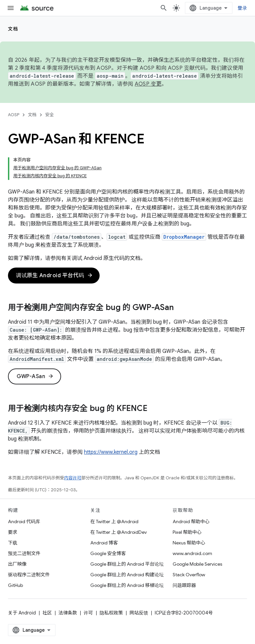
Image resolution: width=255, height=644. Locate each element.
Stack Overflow (189, 575)
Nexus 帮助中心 (189, 543)
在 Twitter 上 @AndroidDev (119, 532)
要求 (13, 532)
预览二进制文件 (24, 553)
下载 (13, 543)
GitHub (15, 585)
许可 (88, 613)
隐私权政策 (111, 613)
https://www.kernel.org (111, 452)
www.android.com (192, 553)
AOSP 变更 (148, 84)
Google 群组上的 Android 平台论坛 (127, 564)
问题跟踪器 (184, 585)
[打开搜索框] (164, 8)
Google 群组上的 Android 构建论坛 (127, 575)
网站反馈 (139, 613)
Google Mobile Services (197, 564)
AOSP (14, 115)
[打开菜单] (11, 8)
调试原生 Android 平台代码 (54, 276)
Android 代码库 (24, 522)
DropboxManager (184, 237)
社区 (47, 613)
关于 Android (22, 613)
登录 (243, 8)
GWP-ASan (35, 376)
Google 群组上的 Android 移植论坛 (127, 585)
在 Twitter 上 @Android (114, 522)
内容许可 (73, 478)
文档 (13, 29)
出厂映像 (17, 564)
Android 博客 (104, 543)
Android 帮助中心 (191, 522)
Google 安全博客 (108, 553)
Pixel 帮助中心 (187, 532)
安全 (49, 115)
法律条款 (68, 613)
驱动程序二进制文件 (29, 575)
